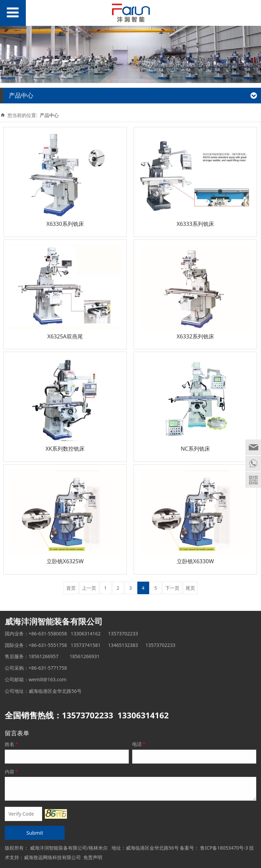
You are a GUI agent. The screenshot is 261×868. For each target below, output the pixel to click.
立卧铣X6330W (195, 561)
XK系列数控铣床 (65, 449)
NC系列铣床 (195, 449)
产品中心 (49, 115)
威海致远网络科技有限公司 (52, 857)
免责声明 (93, 857)
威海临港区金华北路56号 (152, 848)
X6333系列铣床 (195, 224)
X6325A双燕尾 (65, 336)
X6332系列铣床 (195, 336)
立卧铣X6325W (65, 561)
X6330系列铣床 (65, 224)
